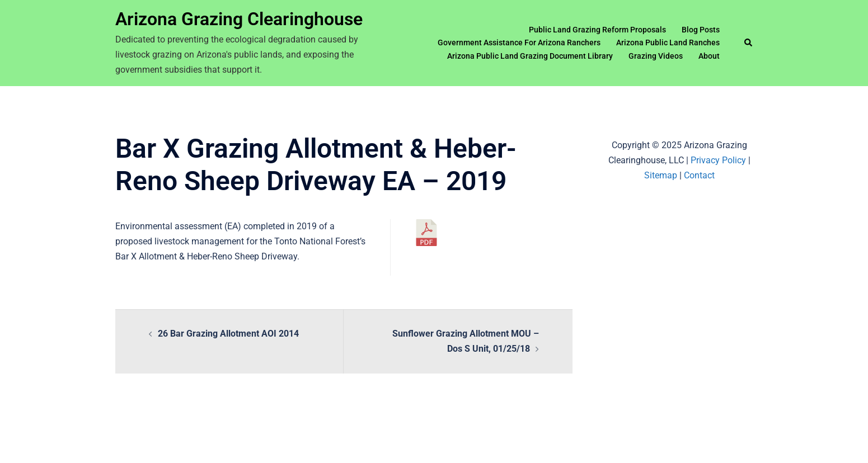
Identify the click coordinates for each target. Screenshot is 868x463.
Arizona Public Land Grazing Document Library (530, 56)
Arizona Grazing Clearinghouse (239, 19)
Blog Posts (701, 30)
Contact (699, 175)
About (709, 56)
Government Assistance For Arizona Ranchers (519, 42)
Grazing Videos (656, 56)
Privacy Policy (718, 160)
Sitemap (661, 175)
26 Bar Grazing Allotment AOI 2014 (228, 334)
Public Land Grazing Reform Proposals (597, 30)
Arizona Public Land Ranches (668, 42)
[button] (749, 43)
